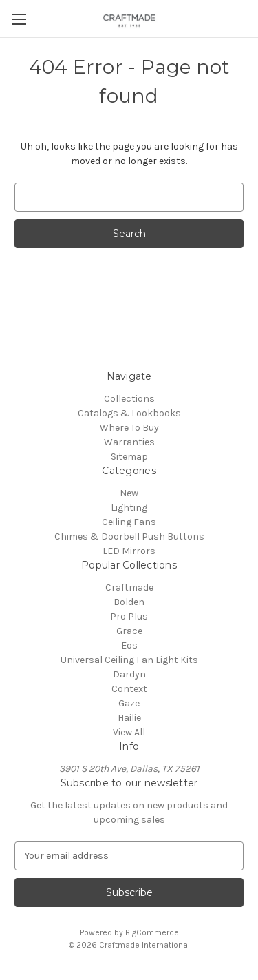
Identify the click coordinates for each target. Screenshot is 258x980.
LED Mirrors (129, 551)
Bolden (129, 602)
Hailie (129, 718)
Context (129, 689)
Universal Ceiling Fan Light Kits (129, 660)
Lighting (129, 508)
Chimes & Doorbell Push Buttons (129, 537)
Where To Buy (129, 428)
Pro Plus (129, 616)
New (129, 493)
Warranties (129, 442)
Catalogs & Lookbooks (129, 413)
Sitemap (129, 457)
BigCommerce (152, 932)
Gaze (129, 703)
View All (129, 732)
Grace (129, 631)
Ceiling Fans (129, 522)
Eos (129, 645)
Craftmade (129, 588)
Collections (129, 399)
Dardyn (129, 674)
